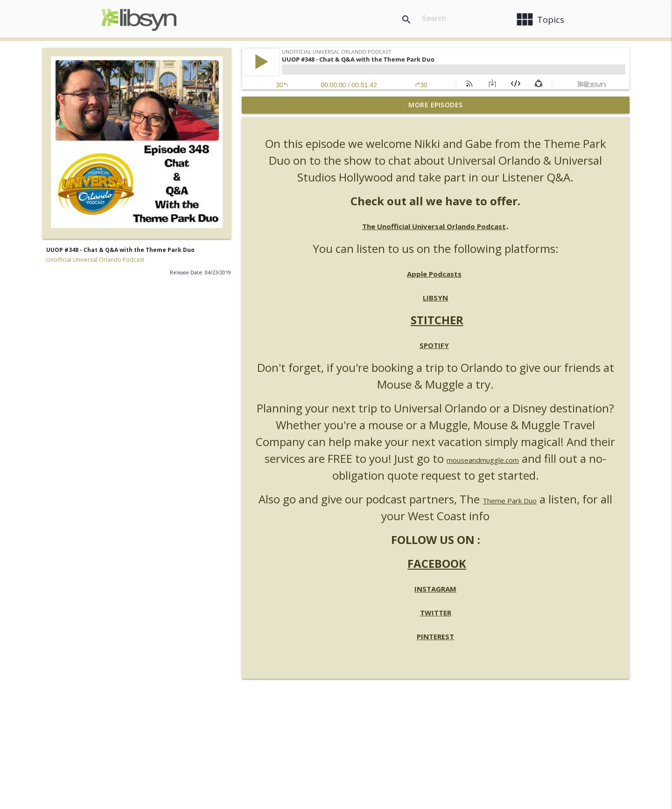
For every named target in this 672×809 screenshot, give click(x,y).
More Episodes (436, 105)
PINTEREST (435, 636)
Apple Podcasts (434, 274)
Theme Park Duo (510, 501)
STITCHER (437, 320)
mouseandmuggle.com (483, 460)
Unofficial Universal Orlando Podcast (95, 260)
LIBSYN (435, 298)
